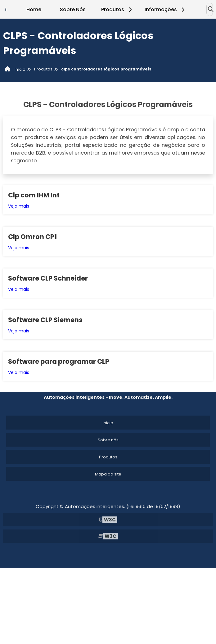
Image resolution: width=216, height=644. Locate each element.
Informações (166, 9)
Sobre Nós (73, 9)
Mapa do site (108, 474)
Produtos (117, 9)
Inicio (108, 423)
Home (34, 9)
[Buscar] (211, 9)
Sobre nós (108, 440)
